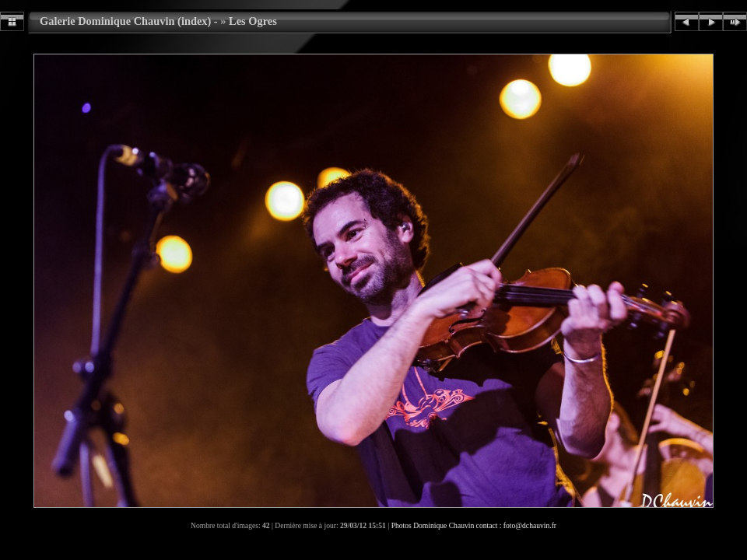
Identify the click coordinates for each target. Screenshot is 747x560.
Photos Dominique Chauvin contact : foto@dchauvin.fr (474, 525)
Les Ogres (253, 21)
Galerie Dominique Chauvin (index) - (129, 21)
